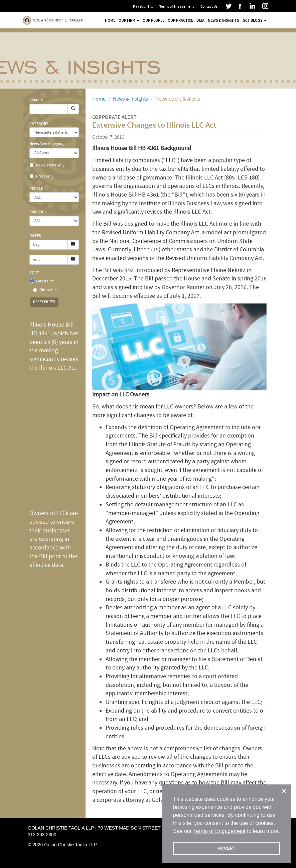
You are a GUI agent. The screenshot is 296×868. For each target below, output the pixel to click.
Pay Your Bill (143, 7)
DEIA (200, 20)
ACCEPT (227, 848)
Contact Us (209, 7)
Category (39, 124)
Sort (34, 273)
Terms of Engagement (177, 7)
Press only (41, 176)
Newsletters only (47, 165)
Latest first (42, 281)
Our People (154, 20)
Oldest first (45, 290)
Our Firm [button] (129, 20)
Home (110, 20)
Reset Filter (44, 302)
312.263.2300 (42, 835)
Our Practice (180, 20)
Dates (35, 236)
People (36, 189)
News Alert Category (46, 144)
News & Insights (224, 20)
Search (36, 100)
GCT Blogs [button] (255, 20)
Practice (38, 212)
